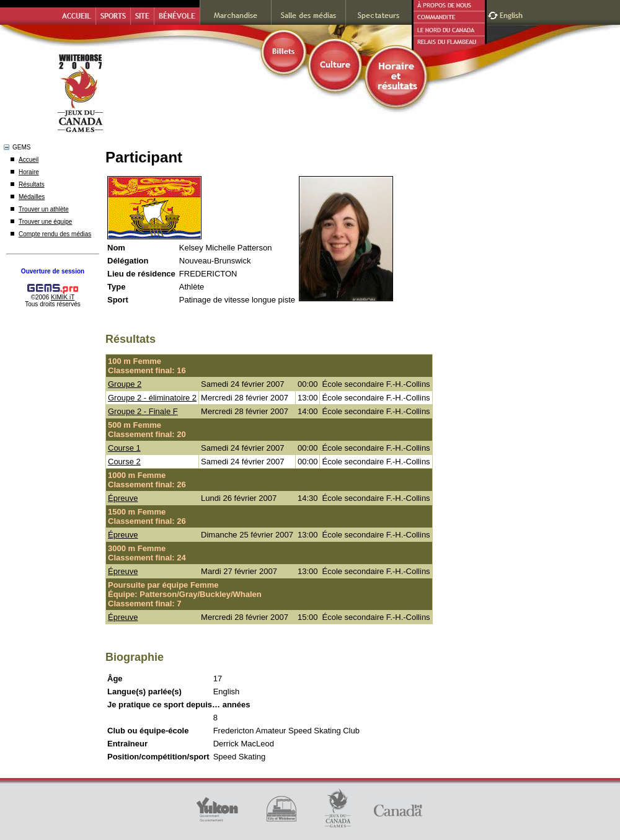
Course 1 (124, 448)
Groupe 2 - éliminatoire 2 (152, 398)
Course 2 (124, 462)
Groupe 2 (125, 384)
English (512, 14)
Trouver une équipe (45, 222)
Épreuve (123, 498)
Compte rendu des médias (55, 234)
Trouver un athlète (44, 209)
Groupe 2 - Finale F (143, 411)
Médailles (32, 197)
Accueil (29, 160)
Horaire (29, 172)
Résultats (32, 184)
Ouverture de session (53, 271)
